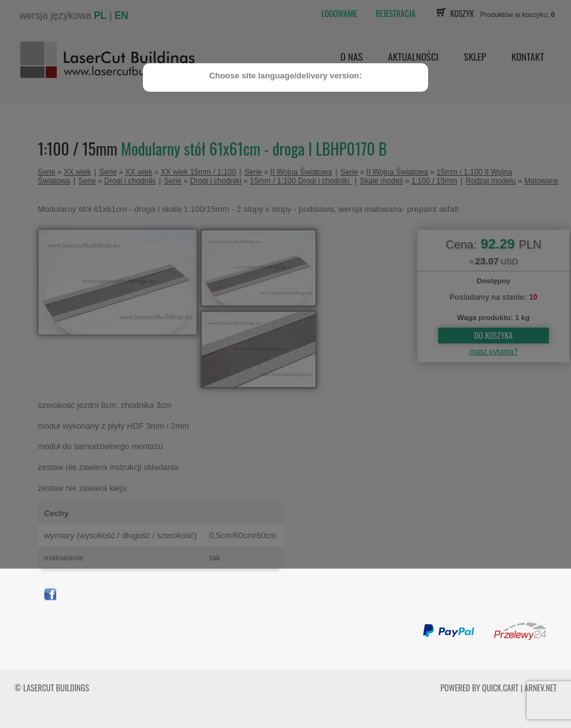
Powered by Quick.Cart (480, 688)
